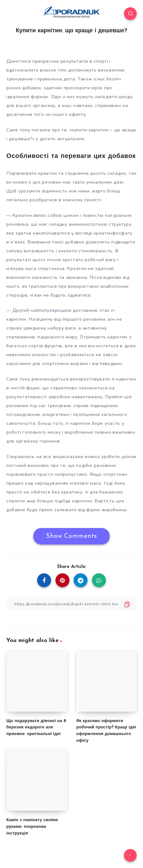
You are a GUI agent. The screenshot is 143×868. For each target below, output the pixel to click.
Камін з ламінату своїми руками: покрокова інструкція (32, 827)
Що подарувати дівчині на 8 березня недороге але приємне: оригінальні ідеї (36, 728)
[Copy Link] (71, 604)
